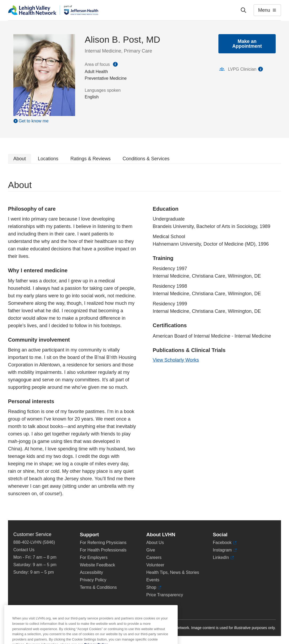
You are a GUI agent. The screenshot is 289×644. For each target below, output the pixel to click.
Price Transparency (165, 595)
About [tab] (20, 159)
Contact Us (24, 550)
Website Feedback (97, 565)
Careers (154, 557)
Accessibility (91, 572)
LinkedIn (223, 558)
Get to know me (34, 121)
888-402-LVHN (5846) (34, 542)
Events (153, 580)
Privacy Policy (93, 580)
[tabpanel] (144, 342)
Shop (154, 587)
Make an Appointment (247, 44)
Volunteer (155, 565)
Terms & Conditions (98, 587)
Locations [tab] (48, 159)
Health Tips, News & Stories (173, 572)
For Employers (94, 557)
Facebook (225, 543)
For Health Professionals (103, 550)
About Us (155, 543)
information (260, 69)
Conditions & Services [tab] (146, 159)
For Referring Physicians (103, 543)
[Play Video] (44, 121)
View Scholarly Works (176, 360)
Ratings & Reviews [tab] (90, 159)
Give (151, 550)
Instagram (225, 550)
